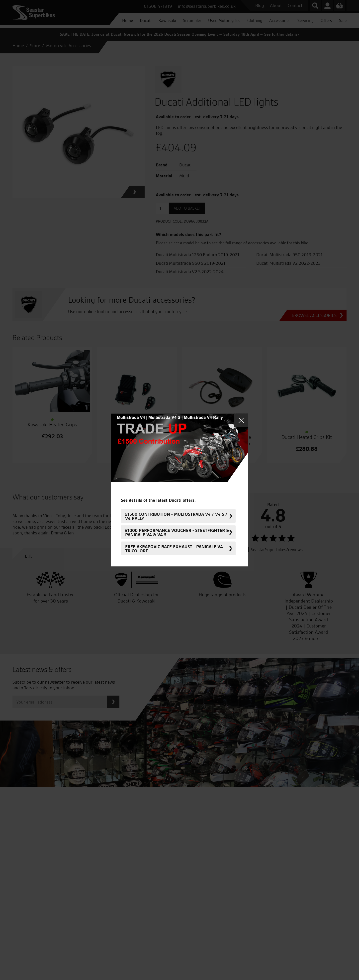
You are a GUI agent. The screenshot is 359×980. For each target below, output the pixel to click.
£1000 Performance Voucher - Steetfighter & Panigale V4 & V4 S (177, 532)
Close (241, 421)
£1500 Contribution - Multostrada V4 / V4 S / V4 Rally (176, 516)
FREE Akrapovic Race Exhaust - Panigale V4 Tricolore (174, 548)
